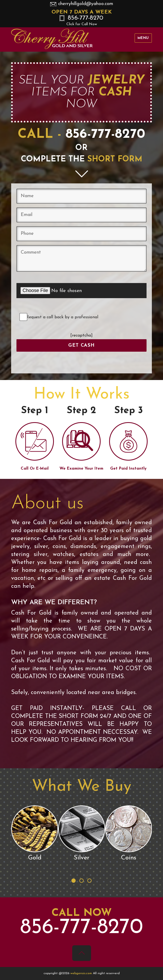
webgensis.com (82, 973)
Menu (143, 38)
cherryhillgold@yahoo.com (86, 4)
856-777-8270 (81, 21)
